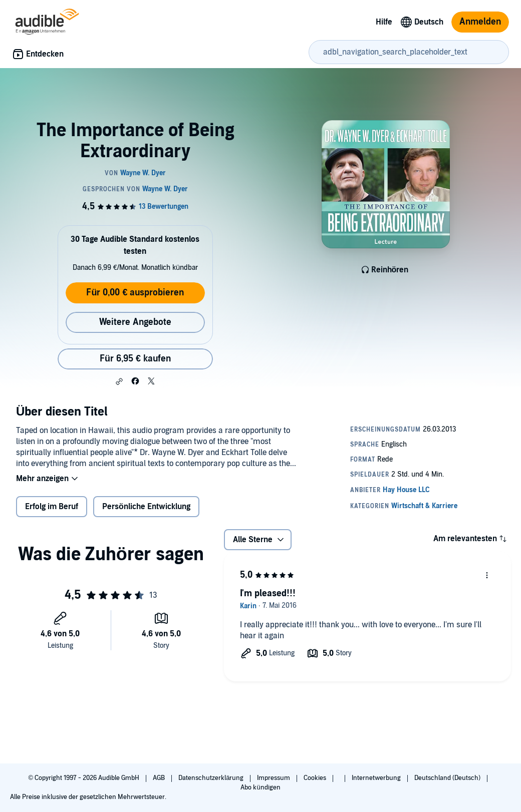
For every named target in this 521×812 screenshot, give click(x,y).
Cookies (316, 778)
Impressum (274, 778)
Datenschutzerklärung (212, 778)
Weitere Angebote (135, 322)
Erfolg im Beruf (52, 507)
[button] (119, 381)
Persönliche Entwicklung (146, 507)
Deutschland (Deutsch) (448, 778)
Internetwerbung (377, 778)
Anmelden (480, 22)
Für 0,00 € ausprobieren (135, 293)
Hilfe (384, 22)
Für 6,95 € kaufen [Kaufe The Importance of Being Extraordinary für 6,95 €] (135, 359)
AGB (160, 778)
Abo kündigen (260, 787)
